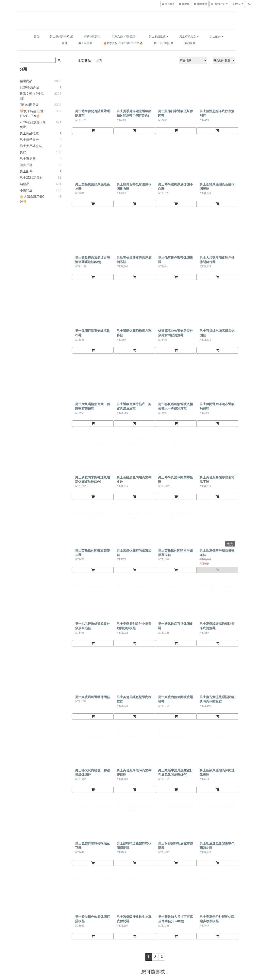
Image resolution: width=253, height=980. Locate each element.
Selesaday (87, 932)
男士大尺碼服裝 (164, 43)
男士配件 (217, 36)
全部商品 (84, 60)
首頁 (36, 36)
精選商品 (26, 81)
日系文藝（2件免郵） (125, 36)
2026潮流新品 (30, 87)
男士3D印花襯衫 (31, 178)
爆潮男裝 (190, 43)
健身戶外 (26, 165)
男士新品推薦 (159, 36)
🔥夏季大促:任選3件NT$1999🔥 (123, 43)
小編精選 (26, 190)
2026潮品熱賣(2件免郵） (33, 125)
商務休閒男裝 (92, 36)
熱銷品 (25, 184)
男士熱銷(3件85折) (62, 36)
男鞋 (65, 43)
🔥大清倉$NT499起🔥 (32, 199)
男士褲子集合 (189, 36)
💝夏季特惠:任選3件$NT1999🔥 (33, 114)
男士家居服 (85, 43)
